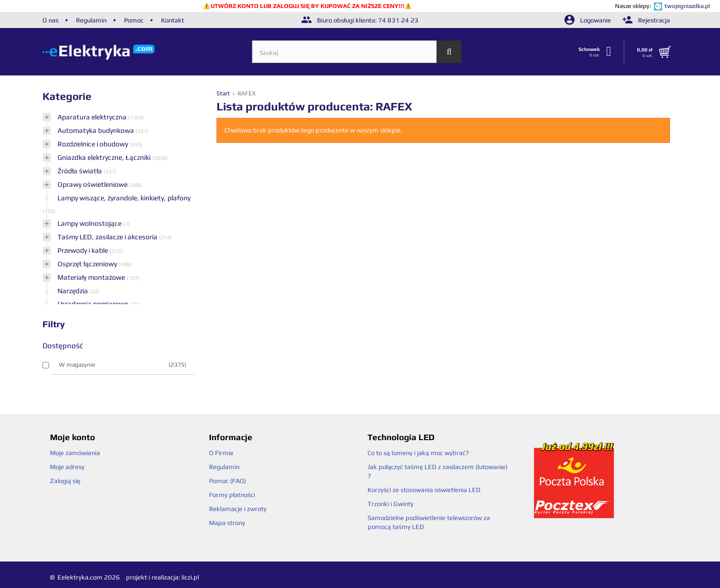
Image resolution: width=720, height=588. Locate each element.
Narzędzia (73, 291)
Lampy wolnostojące (90, 223)
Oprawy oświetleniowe (93, 184)
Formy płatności (232, 495)
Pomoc (134, 20)
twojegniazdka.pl (687, 6)
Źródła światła (80, 171)
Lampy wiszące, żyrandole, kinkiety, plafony (124, 198)
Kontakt (172, 20)
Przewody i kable (83, 250)
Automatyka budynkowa (96, 130)
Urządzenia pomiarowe (93, 304)
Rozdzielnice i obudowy (93, 144)
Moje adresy (67, 467)
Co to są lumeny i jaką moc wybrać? (418, 453)
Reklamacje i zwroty (238, 509)
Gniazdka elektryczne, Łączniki (105, 157)
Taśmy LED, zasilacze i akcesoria (108, 237)
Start (224, 93)
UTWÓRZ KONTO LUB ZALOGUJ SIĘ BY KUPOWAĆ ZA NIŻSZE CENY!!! (307, 6)
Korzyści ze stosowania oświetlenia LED (424, 490)
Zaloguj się (65, 481)
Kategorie (67, 96)
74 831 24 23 (398, 20)
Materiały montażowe (92, 277)
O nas (50, 20)
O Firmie (221, 453)
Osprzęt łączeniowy (88, 264)
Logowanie (588, 20)
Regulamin (91, 20)
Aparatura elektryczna (93, 117)
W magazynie (123, 365)
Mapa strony (227, 523)
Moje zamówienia (75, 453)
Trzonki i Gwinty (390, 504)
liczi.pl (190, 577)
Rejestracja (646, 20)
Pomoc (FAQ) (227, 481)
